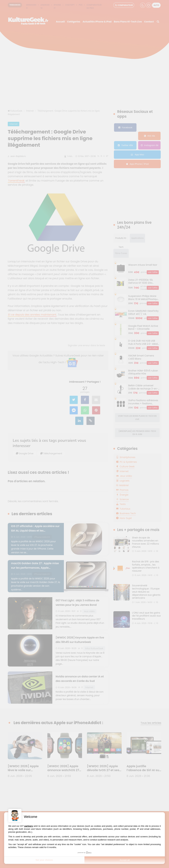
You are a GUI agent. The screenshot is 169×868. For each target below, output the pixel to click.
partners (29, 826)
